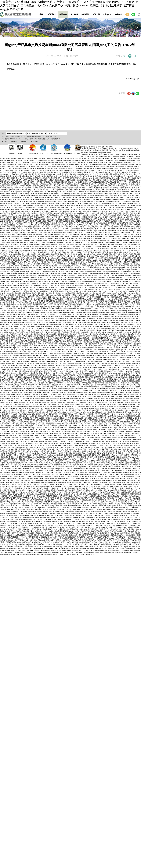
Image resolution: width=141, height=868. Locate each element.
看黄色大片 (75, 504)
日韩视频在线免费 (88, 322)
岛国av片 (129, 459)
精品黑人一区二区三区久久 (122, 174)
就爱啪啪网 (54, 244)
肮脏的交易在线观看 (62, 161)
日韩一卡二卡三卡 (30, 328)
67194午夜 (77, 223)
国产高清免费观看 (123, 502)
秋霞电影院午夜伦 (94, 262)
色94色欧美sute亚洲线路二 (75, 482)
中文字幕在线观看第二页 (122, 285)
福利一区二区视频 (63, 225)
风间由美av (7, 424)
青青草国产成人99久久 (60, 363)
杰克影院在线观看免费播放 (129, 492)
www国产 (101, 258)
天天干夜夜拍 (98, 502)
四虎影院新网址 (63, 274)
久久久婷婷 (9, 319)
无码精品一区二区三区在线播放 (22, 521)
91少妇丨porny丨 (116, 350)
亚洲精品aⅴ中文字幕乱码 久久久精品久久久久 (53, 278)
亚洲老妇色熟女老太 (106, 157)
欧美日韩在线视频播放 (120, 480)
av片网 (71, 164)
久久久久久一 (115, 455)
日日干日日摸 (13, 428)
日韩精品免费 (29, 215)
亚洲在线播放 (121, 317)
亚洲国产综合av (59, 162)
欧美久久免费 (22, 317)
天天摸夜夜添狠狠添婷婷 (120, 162)
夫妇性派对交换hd (12, 264)
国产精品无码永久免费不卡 (110, 254)
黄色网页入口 (40, 326)
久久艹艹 (74, 207)
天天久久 (87, 242)
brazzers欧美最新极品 (130, 209)
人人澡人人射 (52, 352)
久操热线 (128, 252)
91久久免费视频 (128, 217)
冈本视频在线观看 (74, 281)
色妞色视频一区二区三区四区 (14, 551)
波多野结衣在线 (10, 180)
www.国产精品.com (75, 248)
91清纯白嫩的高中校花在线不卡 (127, 404)
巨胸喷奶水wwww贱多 (87, 281)
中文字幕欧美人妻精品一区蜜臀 (57, 188)
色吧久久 (6, 322)
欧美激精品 (94, 211)
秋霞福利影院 (28, 313)
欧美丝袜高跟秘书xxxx (105, 211)
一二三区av (120, 221)
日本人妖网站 (80, 272)
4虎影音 (87, 408)
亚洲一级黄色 (133, 418)
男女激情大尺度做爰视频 (66, 244)
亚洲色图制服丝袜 (97, 297)
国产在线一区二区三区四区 (125, 478)
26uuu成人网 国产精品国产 (97, 389)
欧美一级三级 (52, 317)
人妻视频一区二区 (62, 324)
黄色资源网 (31, 297)
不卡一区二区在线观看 (103, 209)
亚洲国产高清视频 (73, 439)
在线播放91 (84, 367)
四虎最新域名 (79, 445)
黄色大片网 (53, 205)
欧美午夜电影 (93, 367)
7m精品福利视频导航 (33, 535)
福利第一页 (77, 190)
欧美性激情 (112, 213)
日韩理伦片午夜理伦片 (113, 242)
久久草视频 (119, 428)
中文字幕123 (131, 293)
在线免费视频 (81, 336)
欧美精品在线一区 (32, 159)
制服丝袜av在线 (104, 176)
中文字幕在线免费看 (67, 379)
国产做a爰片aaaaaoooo (89, 166)
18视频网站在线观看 (66, 393)
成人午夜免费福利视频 (24, 196)
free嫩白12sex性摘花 (85, 529)
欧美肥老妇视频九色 (11, 416)
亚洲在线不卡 (120, 264)
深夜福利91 (4, 258)
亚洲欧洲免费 (93, 266)
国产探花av (53, 383)
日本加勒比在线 (20, 276)
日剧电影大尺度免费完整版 (71, 416)
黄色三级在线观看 (92, 278)
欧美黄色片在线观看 (50, 498)
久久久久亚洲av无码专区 (41, 164)
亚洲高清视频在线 (93, 227)
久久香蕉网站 (31, 492)
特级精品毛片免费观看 (77, 276)
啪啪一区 (11, 354)
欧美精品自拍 (43, 161)
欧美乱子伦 (86, 490)
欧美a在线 (129, 469)
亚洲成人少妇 (101, 190)
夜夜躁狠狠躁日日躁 (76, 432)
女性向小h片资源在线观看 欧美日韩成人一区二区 (26, 242)
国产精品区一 (93, 492)
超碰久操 (77, 184)
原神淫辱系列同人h (78, 551)
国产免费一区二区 (32, 161)
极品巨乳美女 (15, 178)
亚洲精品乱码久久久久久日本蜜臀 (38, 412)
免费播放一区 (108, 297)
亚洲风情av (50, 200)
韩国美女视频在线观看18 (13, 209)
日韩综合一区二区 (127, 190)
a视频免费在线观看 (12, 463)
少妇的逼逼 (30, 166)
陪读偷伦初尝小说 (54, 270)
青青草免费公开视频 (51, 441)
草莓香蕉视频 (47, 397)
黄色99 (68, 264)
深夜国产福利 (65, 432)
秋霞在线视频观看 (109, 512)
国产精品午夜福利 (54, 480)
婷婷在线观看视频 (69, 525)
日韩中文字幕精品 (81, 525)
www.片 (39, 484)
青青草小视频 (13, 449)
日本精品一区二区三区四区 (101, 178)
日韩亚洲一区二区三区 (81, 164)
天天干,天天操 (8, 490)
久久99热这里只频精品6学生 (130, 172)
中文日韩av (31, 223)
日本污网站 (19, 225)
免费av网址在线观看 (51, 326)
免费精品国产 (99, 354)
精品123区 (17, 248)
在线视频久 (99, 510)
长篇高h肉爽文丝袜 (39, 398)
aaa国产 (60, 496)
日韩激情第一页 (135, 240)
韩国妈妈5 (133, 502)
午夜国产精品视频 (50, 311)
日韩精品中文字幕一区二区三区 (100, 215)
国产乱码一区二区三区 (73, 311)
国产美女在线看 (131, 457)
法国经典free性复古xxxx (80, 227)
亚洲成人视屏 (51, 482)
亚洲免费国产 (71, 252)
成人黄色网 (101, 244)
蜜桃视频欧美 (48, 299)
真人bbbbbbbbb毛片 (64, 326)
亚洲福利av (106, 239)
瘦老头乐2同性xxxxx (84, 159)
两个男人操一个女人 (101, 229)
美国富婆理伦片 (34, 443)
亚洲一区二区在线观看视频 (39, 162)
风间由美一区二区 (61, 439)
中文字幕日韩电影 (100, 246)
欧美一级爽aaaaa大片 (88, 510)
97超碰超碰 (118, 451)
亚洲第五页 (59, 365)
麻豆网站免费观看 (73, 201)
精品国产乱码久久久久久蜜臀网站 (92, 239)
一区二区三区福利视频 (40, 319)
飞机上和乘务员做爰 (21, 176)
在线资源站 (31, 180)
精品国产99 (14, 317)
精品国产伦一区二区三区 (103, 207)
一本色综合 (117, 504)
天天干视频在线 (58, 231)
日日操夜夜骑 (106, 455)
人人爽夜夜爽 (52, 369)
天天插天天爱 (84, 439)
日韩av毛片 (30, 488)
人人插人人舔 (86, 248)
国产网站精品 (91, 319)
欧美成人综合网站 (21, 297)
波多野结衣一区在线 (81, 244)
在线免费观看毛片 (45, 395)
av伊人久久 (63, 436)
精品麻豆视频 (106, 521)
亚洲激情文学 (60, 301)
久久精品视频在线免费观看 (43, 176)
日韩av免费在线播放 (50, 494)
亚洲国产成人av (100, 406)
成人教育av (131, 334)
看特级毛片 (100, 385)
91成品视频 (91, 449)
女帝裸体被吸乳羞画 (110, 336)
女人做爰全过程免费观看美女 (51, 203)
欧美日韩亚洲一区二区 (12, 246)
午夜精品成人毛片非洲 (131, 371)
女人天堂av (120, 262)
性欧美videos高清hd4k (76, 225)
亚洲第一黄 (93, 258)
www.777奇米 (109, 196)
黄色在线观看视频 (40, 420)
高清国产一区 (38, 229)
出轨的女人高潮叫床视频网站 (29, 250)
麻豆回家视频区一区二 (28, 480)
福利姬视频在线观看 (87, 155)
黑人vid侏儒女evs (43, 367)
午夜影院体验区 (76, 510)
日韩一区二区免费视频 (73, 383)
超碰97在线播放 (75, 229)
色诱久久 (117, 379)
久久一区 (88, 237)
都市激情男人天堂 (9, 307)
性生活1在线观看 (102, 272)
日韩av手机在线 (107, 280)
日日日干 (41, 506)
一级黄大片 (47, 240)
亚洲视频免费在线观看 (82, 478)
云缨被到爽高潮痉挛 (125, 276)
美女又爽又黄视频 (59, 406)
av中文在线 (129, 484)
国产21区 (116, 256)
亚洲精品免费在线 (50, 324)
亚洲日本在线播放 (51, 322)
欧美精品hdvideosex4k (84, 174)
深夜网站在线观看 (34, 219)
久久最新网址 (15, 461)
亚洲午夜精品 (52, 404)
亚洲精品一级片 (116, 381)
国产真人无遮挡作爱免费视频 (18, 371)
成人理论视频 (105, 225)
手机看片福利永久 (70, 553)
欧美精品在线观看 (13, 258)
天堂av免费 (31, 295)
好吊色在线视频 (123, 461)
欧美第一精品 (129, 264)
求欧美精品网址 (99, 283)
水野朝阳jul (6, 461)
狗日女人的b (70, 371)
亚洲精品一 (116, 439)
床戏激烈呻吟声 (69, 494)
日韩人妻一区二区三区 (9, 545)
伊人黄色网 (104, 268)
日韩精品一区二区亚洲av (60, 281)
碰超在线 (125, 377)
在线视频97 (38, 502)
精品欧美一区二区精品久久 (126, 159)
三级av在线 (78, 371)
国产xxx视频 (31, 317)
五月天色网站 (111, 264)
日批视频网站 (9, 326)
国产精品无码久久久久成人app (125, 287)
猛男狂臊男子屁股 (91, 350)
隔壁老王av (132, 162)
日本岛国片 (115, 385)
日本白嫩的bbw (64, 359)
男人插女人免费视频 (113, 182)
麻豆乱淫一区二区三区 (22, 348)
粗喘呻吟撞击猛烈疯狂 (67, 338)
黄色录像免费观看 (89, 330)
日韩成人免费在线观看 (97, 196)
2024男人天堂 (52, 313)
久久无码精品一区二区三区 (74, 301)
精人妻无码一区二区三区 (20, 203)
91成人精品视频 (5, 213)
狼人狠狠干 (99, 496)
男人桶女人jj (117, 549)
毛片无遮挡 (79, 182)
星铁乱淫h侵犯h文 (100, 161)
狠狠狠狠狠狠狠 (5, 174)
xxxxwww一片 (89, 502)
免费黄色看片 (44, 391)
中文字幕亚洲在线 (68, 217)
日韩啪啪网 (114, 334)
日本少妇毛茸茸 (37, 521)
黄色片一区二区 (58, 451)
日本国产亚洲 (62, 352)
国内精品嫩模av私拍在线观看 (18, 344)
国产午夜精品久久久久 (42, 375)
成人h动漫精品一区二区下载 (60, 332)
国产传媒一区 (92, 244)
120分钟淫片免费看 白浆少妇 (124, 278)
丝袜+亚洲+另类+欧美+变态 (26, 330)
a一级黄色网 (109, 332)
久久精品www (58, 229)
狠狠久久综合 (121, 328)
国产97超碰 (128, 176)
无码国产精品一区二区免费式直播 (120, 235)
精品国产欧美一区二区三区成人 (26, 441)
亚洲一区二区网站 (100, 365)
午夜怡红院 (18, 188)
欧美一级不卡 (129, 155)
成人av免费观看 (58, 525)
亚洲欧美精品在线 (56, 385)
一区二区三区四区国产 (97, 338)
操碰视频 (38, 486)
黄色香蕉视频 (132, 512)
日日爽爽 (5, 223)
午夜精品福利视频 (8, 188)
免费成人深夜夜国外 (130, 262)
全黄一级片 (101, 459)
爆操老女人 (114, 178)
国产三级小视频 (34, 449)
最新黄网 (105, 428)
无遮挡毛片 (10, 400)
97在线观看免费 (18, 404)
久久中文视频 (29, 553)
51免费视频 (117, 356)
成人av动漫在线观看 (89, 358)
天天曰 (72, 478)
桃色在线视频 (26, 190)
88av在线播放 (61, 402)
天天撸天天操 (120, 535)
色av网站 (75, 517)
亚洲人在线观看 (109, 354)
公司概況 (52, 14)
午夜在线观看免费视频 (55, 207)
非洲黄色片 (65, 174)
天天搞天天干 (83, 517)
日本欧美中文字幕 (101, 525)
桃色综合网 (75, 369)
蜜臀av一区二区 (89, 172)
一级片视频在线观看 (70, 395)
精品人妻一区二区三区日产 (56, 262)
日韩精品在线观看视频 (50, 356)
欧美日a (67, 434)
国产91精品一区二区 (73, 203)
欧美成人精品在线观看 (103, 340)
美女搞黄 (61, 426)
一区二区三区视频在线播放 (76, 441)
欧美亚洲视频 (84, 203)
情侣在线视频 (74, 488)
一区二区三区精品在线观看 (57, 196)
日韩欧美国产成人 (39, 377)
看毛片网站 (17, 525)
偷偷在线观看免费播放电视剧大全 (18, 320)
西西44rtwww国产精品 (37, 252)
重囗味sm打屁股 (109, 371)
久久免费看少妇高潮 (37, 324)
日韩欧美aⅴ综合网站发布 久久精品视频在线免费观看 (30, 482)
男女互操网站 (101, 463)
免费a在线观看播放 (35, 545)
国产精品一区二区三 (23, 182)
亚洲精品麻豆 (87, 301)
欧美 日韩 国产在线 (104, 375)
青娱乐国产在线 (131, 414)
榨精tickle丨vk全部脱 (40, 200)
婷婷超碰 (120, 299)
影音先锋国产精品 (6, 159)
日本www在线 (111, 500)
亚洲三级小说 (103, 285)
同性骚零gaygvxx (120, 420)
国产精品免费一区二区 (125, 295)
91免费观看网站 (80, 514)
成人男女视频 (91, 250)
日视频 (18, 315)
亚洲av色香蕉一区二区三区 (52, 246)
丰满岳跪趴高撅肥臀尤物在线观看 (113, 168)
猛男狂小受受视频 (87, 240)
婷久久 (132, 342)
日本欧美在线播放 (130, 221)
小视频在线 (134, 541)
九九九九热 (50, 303)
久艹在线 (61, 287)
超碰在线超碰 (97, 180)
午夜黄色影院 (125, 375)
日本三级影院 (46, 254)
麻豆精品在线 (14, 322)
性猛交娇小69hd (28, 289)
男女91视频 (82, 414)
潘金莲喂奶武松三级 (92, 469)
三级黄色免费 (37, 221)
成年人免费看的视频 (91, 162)
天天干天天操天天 (23, 192)
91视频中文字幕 (14, 287)
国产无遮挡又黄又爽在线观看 (56, 264)
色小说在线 (21, 465)
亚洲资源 (11, 443)
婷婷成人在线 (8, 161)
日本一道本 (71, 400)
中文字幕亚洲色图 (30, 551)
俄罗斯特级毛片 (110, 475)
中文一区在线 (34, 268)
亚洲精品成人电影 (54, 436)
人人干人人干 (107, 424)
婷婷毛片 (95, 256)
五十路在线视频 (131, 317)
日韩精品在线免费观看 (54, 159)
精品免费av (74, 159)
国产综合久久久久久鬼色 (33, 457)
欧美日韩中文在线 (8, 363)
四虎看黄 (53, 408)
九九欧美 (108, 547)
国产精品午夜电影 (94, 439)
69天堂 (19, 508)
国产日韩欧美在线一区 (120, 412)
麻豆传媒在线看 (86, 326)
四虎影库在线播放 (28, 436)
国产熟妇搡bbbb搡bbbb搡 (22, 278)
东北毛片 (127, 541)
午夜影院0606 (60, 461)
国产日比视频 (32, 484)
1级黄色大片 (10, 229)
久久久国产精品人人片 (114, 352)
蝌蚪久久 (108, 338)
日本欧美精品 (69, 287)
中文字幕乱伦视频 (78, 170)
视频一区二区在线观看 (119, 537)
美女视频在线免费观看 (123, 240)
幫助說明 (24, 141)
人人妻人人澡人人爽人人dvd (33, 539)
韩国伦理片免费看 (50, 166)
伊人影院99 (122, 164)
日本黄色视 (137, 311)
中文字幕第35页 (28, 420)
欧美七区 (69, 356)
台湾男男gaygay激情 (20, 406)
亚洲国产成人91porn (13, 283)
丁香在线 (62, 434)
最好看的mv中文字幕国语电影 (26, 519)
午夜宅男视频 (136, 352)
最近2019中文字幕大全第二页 (86, 231)
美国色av (50, 235)
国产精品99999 (84, 521)
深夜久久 (13, 196)
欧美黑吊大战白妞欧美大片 (108, 328)
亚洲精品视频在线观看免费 (132, 551)
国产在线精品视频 (24, 361)
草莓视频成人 (11, 162)
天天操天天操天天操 (116, 225)
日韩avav (61, 283)
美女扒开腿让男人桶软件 (22, 354)
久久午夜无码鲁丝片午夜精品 (78, 235)
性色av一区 (77, 215)
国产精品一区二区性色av (62, 516)
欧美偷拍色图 (46, 502)
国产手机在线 (126, 274)
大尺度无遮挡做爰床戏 (106, 192)
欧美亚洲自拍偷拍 (35, 244)
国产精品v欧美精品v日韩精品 (89, 176)
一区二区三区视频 (129, 428)
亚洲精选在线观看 (18, 504)
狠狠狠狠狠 (120, 482)
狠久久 (93, 490)
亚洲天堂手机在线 (111, 301)
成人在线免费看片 (46, 272)
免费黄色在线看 (34, 225)
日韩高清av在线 (125, 196)
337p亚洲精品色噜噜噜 (96, 164)
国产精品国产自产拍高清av (79, 178)
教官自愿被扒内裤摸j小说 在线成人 (62, 291)
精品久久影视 (79, 502)
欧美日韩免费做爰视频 (89, 190)
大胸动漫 (126, 225)
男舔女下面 (117, 467)
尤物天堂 (103, 447)
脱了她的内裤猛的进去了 (128, 324)
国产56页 (110, 285)
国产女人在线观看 (121, 512)
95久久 (54, 523)
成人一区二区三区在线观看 (67, 375)
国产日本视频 (94, 157)
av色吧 (86, 389)
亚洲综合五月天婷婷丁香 (120, 157)
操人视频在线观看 (105, 326)
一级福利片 (114, 414)
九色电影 (3, 400)
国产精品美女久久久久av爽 (96, 217)
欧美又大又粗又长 (11, 182)
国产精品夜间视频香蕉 (93, 186)
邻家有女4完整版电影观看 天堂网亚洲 (99, 465)
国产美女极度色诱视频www (61, 276)
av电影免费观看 (74, 297)
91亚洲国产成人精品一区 (124, 213)
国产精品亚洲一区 (104, 443)
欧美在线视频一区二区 (98, 237)
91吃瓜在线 (99, 319)
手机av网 (79, 490)
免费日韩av (49, 186)
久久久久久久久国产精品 (35, 287)
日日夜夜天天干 (39, 198)
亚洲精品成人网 (7, 184)
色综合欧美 (6, 198)
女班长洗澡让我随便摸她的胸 (115, 161)
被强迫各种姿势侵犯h (87, 480)
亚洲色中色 (89, 356)
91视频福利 (106, 180)
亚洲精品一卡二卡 (49, 428)
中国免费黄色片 (99, 172)
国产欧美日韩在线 (11, 168)
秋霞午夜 (117, 281)
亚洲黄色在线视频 (110, 307)
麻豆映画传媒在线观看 (43, 201)
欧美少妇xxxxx (7, 293)
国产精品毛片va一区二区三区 (84, 283)
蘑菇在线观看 (114, 430)
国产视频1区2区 (27, 188)
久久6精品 (10, 480)
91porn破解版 (102, 278)
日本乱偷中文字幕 (9, 289)
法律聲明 (4, 141)
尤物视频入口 (64, 297)
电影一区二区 (120, 219)
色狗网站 (29, 264)
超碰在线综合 (124, 545)
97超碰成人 (31, 406)
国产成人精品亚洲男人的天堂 (72, 496)
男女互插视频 (127, 543)
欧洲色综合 (95, 443)
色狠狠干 (121, 200)
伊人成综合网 (30, 358)
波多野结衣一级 (129, 326)
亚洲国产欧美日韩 (22, 272)
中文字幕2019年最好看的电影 (97, 348)
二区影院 (112, 402)
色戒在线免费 (132, 215)
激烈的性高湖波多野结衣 (89, 317)
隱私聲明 (14, 141)
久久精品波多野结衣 (102, 402)
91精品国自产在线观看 (61, 221)
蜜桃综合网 (31, 340)
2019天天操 (28, 342)
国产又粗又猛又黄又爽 (118, 486)
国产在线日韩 (33, 194)
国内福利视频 (68, 471)
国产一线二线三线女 (79, 537)
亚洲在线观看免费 (64, 211)
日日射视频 (34, 354)
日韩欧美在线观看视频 (42, 223)
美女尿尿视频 (38, 299)
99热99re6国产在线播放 (64, 242)
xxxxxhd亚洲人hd (129, 553)
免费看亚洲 (69, 346)
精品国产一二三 (92, 457)
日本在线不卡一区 (80, 486)
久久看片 (112, 250)
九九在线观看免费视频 (133, 256)
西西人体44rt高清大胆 (38, 168)
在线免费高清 (76, 240)
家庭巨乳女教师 (112, 159)
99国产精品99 (106, 486)
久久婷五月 (55, 449)
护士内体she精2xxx (118, 510)
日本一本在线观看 (64, 293)
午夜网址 (22, 461)
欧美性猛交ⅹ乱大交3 (24, 168)
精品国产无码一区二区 (42, 205)
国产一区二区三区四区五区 (60, 272)
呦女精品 (19, 395)
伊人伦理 (63, 541)
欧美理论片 (135, 174)
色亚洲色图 (51, 161)
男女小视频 (42, 159)
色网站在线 (136, 299)
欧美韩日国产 (86, 332)
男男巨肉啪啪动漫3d (66, 170)
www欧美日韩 (45, 348)
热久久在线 (124, 373)
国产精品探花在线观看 (44, 328)
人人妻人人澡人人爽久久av (91, 225)
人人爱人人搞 (17, 439)
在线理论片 (113, 295)
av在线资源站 (126, 426)
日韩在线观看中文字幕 (43, 217)
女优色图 (72, 221)
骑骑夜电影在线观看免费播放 (34, 334)
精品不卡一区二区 (80, 233)
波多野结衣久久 (9, 348)
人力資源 (74, 14)
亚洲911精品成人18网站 (32, 274)
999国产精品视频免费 (64, 322)
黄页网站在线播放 (110, 477)
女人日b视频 (85, 492)
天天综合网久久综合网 (65, 254)
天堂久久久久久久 (126, 268)
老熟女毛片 (22, 161)
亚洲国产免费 (30, 502)
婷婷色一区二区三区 (104, 494)
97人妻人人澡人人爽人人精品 (121, 338)
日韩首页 (44, 242)
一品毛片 (40, 233)
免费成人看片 (31, 217)
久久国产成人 (30, 174)
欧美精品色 (54, 223)
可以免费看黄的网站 (42, 350)
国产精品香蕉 (128, 168)
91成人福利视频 (52, 289)
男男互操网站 (94, 287)
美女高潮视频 (123, 334)
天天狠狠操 (10, 248)
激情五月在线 (121, 471)
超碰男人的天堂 (9, 432)
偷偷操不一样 (97, 280)
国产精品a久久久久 (108, 373)
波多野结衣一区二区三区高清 (130, 322)
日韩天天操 (36, 379)
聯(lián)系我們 (35, 141)
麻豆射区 (100, 317)
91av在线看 (81, 359)
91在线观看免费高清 (24, 543)
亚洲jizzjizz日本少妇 (123, 201)
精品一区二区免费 (112, 246)
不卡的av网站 (37, 365)
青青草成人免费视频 (46, 451)
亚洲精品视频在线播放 (9, 389)
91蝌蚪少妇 (60, 523)
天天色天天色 (93, 397)
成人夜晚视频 (29, 391)
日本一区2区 (43, 381)
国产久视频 (60, 184)
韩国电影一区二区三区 (96, 203)
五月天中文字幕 (77, 322)
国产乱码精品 (25, 248)
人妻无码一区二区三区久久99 (58, 180)
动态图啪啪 (73, 359)
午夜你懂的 (111, 229)
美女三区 (16, 161)
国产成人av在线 (65, 397)
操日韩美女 (25, 170)
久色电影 (44, 188)
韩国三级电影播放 (13, 412)
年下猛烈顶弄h (125, 383)
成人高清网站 (85, 311)
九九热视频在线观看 (124, 488)
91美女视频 (97, 254)
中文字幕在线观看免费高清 (11, 262)
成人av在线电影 (120, 475)
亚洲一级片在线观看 (29, 213)
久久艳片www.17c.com (91, 459)
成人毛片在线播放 (37, 231)
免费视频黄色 (34, 537)
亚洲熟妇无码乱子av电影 (125, 244)
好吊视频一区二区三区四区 (45, 182)
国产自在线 (4, 354)
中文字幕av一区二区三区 (65, 223)
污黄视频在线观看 (63, 389)
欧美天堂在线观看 (75, 219)
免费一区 (78, 391)
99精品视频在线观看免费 (132, 211)
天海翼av (55, 477)
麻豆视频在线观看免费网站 (123, 344)
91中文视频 (64, 539)
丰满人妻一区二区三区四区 (53, 198)
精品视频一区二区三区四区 (32, 469)
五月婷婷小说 (90, 246)
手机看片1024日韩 (66, 418)
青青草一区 (112, 262)
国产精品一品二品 (126, 539)
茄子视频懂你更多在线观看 (84, 400)
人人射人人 (23, 340)
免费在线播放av (35, 348)
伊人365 (93, 209)
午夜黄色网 (95, 174)
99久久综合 (70, 328)
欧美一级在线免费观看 (13, 231)
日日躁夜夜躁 (125, 494)
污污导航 (65, 492)
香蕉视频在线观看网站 (94, 410)
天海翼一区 (91, 402)
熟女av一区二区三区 (50, 305)
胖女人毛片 (9, 240)
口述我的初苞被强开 (70, 231)
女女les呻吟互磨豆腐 (35, 203)
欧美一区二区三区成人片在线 (68, 319)
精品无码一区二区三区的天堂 (85, 252)
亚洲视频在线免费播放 (98, 242)
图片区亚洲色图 (13, 492)
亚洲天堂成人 (54, 375)
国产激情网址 (62, 441)
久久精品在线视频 (70, 305)
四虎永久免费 (77, 451)
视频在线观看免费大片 (8, 553)
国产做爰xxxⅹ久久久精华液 (44, 174)
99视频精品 (30, 205)
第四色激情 (86, 260)
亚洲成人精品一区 (19, 299)
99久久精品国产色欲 (120, 332)
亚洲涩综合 (50, 516)
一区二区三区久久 (93, 328)
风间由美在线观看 (132, 203)
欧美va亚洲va (17, 311)
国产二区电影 (54, 414)
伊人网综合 (10, 278)
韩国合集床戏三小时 (39, 303)
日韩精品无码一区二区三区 (72, 209)
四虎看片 (31, 336)
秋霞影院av (38, 227)
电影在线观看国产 (28, 227)
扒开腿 (99, 311)
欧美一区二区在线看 (102, 250)
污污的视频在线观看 (42, 180)
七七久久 (20, 237)
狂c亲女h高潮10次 (18, 207)
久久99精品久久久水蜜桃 (41, 266)
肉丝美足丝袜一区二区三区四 (36, 322)
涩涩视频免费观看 (114, 272)
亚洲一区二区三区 (83, 207)
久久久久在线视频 (13, 250)
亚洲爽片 (72, 272)
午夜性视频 (27, 437)
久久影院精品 (77, 381)
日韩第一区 (98, 437)
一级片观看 (31, 332)
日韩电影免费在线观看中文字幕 (68, 420)
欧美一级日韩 (20, 553)
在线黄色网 (95, 326)
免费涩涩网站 (108, 553)
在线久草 (45, 270)
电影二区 (19, 201)
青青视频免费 (49, 506)
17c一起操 (85, 293)
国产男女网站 (102, 434)
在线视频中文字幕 (27, 200)
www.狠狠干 (61, 371)
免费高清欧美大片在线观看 (85, 299)
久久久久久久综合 (36, 352)
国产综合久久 (4, 449)
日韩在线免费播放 (94, 533)
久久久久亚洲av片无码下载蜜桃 (59, 164)
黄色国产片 (60, 305)
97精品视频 (21, 334)
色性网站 (92, 207)
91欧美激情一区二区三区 (39, 184)
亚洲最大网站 (69, 215)
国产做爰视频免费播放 (110, 252)
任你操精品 (123, 291)
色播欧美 (100, 397)
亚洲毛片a (126, 451)
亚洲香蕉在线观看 (40, 336)
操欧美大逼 (22, 264)
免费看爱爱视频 (47, 387)
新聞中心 (63, 14)
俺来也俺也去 (46, 244)
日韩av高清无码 (97, 303)
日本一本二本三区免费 (80, 457)
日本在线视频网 (10, 408)
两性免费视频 (20, 328)
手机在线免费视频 (57, 240)
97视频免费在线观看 (11, 274)
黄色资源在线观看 (11, 359)
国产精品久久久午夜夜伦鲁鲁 (119, 418)
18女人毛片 (39, 315)
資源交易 (96, 14)
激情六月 (71, 168)
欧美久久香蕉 (11, 272)
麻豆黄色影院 (120, 393)
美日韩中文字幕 (111, 201)
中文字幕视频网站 (9, 201)
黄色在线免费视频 (50, 301)
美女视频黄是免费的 (39, 186)
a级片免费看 (57, 174)
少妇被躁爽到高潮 (121, 229)
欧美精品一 (7, 291)
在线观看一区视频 (23, 389)
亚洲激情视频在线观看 (19, 159)
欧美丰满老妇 (26, 184)
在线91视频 (98, 252)
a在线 (95, 240)
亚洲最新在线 (52, 242)
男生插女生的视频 (69, 502)
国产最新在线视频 (60, 303)
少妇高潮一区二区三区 (75, 324)
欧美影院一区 (127, 387)
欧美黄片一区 (83, 262)
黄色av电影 (68, 426)
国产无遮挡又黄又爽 (20, 217)
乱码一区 (73, 299)
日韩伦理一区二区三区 (65, 250)
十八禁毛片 (105, 311)
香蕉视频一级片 (87, 180)
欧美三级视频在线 (42, 317)
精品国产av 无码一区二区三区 (123, 354)
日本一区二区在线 (20, 500)
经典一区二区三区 (121, 346)
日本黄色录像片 (68, 198)
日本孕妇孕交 (53, 283)
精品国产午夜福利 (15, 266)
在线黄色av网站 (134, 395)
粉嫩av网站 (39, 406)
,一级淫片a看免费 (125, 233)
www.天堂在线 (91, 461)
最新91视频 (25, 260)
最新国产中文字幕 (21, 180)
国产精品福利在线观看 (41, 488)
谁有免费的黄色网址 (132, 330)
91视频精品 (131, 358)
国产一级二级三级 (135, 157)
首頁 (41, 14)
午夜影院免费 (54, 211)
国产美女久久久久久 (106, 541)
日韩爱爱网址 (113, 205)
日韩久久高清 (72, 213)
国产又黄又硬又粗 (60, 252)
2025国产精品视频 (87, 391)
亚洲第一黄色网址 (100, 201)
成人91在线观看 (115, 375)
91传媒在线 (109, 379)
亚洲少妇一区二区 (81, 410)
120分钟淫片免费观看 (106, 174)
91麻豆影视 (92, 377)
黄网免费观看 (44, 225)
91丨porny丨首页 (85, 416)
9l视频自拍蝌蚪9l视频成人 (113, 377)
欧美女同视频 (46, 307)
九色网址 (89, 361)
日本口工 (133, 361)
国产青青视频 (19, 229)
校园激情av (104, 299)
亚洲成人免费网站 (64, 521)
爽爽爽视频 (115, 465)
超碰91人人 (53, 348)
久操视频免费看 (33, 371)
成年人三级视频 (109, 266)
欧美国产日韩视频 (51, 496)
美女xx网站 (121, 260)
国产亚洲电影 (80, 553)
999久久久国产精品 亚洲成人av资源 (98, 235)
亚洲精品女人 (18, 443)
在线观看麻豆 (53, 215)
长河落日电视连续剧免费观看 (31, 408)
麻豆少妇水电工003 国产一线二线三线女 (69, 166)
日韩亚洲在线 (95, 315)
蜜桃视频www (81, 344)
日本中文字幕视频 (79, 198)
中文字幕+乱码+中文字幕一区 (29, 281)
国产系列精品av (87, 194)
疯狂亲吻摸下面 (75, 211)
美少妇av (51, 162)
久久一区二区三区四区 (103, 514)
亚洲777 (62, 449)
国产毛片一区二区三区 (13, 506)
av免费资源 (43, 262)
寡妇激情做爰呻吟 (39, 531)
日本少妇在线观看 (88, 381)
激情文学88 (62, 190)
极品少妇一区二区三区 (124, 416)
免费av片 (30, 428)
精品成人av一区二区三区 (122, 198)
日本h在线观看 (8, 455)
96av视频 (63, 203)
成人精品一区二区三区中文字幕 (76, 192)
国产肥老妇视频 (102, 539)
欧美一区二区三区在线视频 (99, 248)
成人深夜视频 (96, 412)
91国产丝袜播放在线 (26, 258)
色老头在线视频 (76, 326)
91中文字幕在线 (107, 549)
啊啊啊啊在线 (25, 422)
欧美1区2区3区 (123, 170)
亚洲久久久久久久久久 (98, 332)
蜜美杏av (16, 455)
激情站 (96, 441)
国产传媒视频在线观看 (100, 551)
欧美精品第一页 (82, 465)
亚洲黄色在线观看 (108, 303)
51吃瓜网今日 (67, 295)
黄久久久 (131, 367)
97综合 (101, 336)
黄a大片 (26, 225)
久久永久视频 (122, 293)
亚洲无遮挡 (106, 260)
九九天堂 (71, 391)
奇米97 (36, 207)
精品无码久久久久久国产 (61, 186)
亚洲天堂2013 (17, 184)
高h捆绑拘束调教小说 (29, 201)
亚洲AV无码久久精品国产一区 (128, 246)
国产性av (66, 365)
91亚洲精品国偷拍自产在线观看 (99, 188)
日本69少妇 (133, 283)
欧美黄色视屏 (89, 395)
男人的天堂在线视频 (11, 523)
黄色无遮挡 (69, 190)
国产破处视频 (124, 319)
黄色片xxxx (116, 233)
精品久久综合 (66, 159)
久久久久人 (121, 414)
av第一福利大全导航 (39, 496)
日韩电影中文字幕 (11, 233)
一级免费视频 (109, 289)
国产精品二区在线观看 (23, 162)
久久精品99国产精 (111, 244)
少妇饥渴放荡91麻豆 (38, 209)
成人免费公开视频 (71, 344)
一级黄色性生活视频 (118, 207)
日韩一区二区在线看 (34, 293)
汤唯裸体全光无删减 (81, 217)
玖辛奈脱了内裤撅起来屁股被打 (51, 527)
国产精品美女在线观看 (52, 531)
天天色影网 (94, 543)
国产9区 (25, 336)
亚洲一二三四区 (49, 252)
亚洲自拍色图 (136, 447)
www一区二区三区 (122, 250)
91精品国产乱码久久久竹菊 (51, 539)
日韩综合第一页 (53, 250)
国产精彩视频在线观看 (56, 309)
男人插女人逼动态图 (17, 342)
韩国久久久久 (71, 473)
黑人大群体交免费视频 (110, 164)
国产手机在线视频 (126, 439)
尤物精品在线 (61, 311)
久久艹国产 (28, 381)
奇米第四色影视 (123, 395)
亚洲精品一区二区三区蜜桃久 (67, 387)
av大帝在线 (46, 426)
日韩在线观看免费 (100, 352)
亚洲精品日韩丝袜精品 (64, 268)
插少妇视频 (29, 221)
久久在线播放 (61, 383)
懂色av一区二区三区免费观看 (48, 371)
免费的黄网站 (133, 270)
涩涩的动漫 (26, 395)
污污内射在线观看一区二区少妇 (43, 418)
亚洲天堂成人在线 (41, 235)
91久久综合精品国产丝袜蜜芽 (83, 168)
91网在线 (23, 385)
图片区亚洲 (58, 182)
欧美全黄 (38, 307)
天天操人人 (109, 342)
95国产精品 (4, 496)
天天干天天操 (128, 299)
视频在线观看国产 (27, 266)
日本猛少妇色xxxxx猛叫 (53, 258)
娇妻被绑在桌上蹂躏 (132, 164)
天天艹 (89, 256)
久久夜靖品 (9, 299)
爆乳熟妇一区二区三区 (50, 190)
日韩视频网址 (54, 434)
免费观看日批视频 (45, 449)
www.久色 (58, 237)
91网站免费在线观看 (42, 211)
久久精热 (15, 402)
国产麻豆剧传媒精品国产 (85, 508)
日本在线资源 (73, 342)
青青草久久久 (87, 422)
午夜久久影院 (24, 194)
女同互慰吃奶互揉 (90, 213)
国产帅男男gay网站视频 (51, 338)
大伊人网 (45, 352)
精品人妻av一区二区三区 (82, 287)
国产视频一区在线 (54, 541)
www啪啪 (3, 272)
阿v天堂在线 (84, 477)
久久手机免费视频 (62, 367)
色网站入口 (110, 365)
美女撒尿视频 (59, 478)
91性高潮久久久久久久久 (72, 176)
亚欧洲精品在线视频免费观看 (38, 178)
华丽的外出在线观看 (66, 373)
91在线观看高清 (92, 494)
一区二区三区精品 (118, 211)
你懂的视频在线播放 (67, 258)
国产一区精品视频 (120, 309)
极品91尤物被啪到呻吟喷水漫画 (20, 356)
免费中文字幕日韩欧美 (117, 176)
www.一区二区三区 (108, 346)
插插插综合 (86, 519)
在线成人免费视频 (77, 285)
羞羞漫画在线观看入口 (92, 276)
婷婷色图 (30, 500)
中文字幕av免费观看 (76, 365)
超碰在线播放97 (130, 463)
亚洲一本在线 (99, 324)
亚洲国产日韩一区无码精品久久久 (105, 155)
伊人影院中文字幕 (92, 414)
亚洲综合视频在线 (117, 473)
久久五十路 (52, 367)
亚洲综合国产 (33, 389)
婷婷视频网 (70, 266)
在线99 (133, 274)
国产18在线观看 (99, 371)
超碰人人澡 (120, 313)
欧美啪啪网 (111, 278)
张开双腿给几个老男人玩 (122, 361)
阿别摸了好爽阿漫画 (30, 237)
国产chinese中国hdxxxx (72, 447)
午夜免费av (100, 445)
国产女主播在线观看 (58, 475)
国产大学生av (35, 422)
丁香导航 (66, 500)
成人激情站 (47, 373)
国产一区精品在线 (24, 352)
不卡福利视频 (85, 215)
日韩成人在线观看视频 (60, 213)
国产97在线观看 (111, 459)
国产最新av (39, 373)
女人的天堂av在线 (96, 260)
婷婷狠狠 (94, 159)
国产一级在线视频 (11, 237)
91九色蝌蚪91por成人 (86, 504)
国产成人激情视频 (120, 406)
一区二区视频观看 (117, 397)
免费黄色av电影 (86, 467)
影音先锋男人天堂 (102, 213)
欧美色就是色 (121, 457)
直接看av (61, 215)
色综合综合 (35, 196)
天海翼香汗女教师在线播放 (34, 305)
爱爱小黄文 (67, 207)
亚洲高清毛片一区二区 (70, 459)
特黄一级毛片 (19, 313)
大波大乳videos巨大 (40, 289)
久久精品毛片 (67, 200)
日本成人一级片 (10, 324)
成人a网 (128, 516)
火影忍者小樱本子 (104, 418)
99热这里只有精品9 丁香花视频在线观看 (85, 471)
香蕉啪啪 (32, 486)
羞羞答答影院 (71, 402)
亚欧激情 (18, 408)
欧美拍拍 (93, 527)
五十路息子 (30, 555)
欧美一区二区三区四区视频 (44, 213)
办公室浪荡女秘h (45, 537)
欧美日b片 (43, 192)
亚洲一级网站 (28, 229)
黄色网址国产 (75, 264)
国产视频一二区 (72, 352)
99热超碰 (37, 391)
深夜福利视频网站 (98, 194)
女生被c (55, 287)
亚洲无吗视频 (84, 547)
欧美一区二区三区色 (122, 283)
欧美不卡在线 (67, 504)
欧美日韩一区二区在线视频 (56, 344)
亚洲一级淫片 (110, 406)
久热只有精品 (118, 303)
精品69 (100, 367)
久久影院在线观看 (123, 223)
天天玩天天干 (16, 170)
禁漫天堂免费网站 (57, 395)
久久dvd (95, 200)
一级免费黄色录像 (26, 246)
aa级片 (65, 506)
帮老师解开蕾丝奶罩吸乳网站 (106, 240)
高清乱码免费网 (51, 192)
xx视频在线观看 (59, 455)
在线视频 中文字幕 (47, 469)
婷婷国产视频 (102, 159)
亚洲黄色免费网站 (37, 246)
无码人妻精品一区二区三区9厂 (109, 276)
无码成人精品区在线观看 (27, 533)
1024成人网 (113, 260)
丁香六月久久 (44, 414)
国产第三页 (56, 517)
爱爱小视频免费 (69, 514)
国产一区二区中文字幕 (105, 162)
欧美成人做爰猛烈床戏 (61, 443)
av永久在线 (119, 402)
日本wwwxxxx (134, 194)
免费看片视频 (110, 190)
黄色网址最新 (55, 170)
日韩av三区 (14, 361)
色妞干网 (5, 252)
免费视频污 (114, 239)
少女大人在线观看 (122, 315)
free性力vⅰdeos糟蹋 (80, 291)
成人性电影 (120, 523)
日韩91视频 (55, 393)
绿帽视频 (44, 264)
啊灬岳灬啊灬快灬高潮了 (83, 303)
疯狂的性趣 (137, 237)
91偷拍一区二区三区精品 (38, 430)
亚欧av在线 (23, 262)
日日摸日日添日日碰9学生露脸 (74, 330)
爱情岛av (132, 529)
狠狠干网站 (34, 278)
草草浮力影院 (51, 461)
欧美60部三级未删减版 (114, 348)
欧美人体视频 (46, 424)
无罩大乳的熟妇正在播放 (101, 205)
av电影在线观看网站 (80, 494)
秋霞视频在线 (97, 168)
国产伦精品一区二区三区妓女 (16, 221)
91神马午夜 (128, 393)
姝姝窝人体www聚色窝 (84, 305)
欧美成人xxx (67, 240)
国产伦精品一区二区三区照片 (11, 200)
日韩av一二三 (89, 441)
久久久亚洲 (43, 369)
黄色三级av (51, 340)
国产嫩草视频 (119, 410)
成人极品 (8, 172)
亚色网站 (70, 340)
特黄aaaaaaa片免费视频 (97, 307)
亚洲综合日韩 (124, 521)
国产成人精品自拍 (114, 533)
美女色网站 (58, 445)
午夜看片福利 (29, 299)
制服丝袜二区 (113, 293)
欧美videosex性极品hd (7, 535)
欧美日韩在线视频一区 (23, 324)
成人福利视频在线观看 (47, 535)
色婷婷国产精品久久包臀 (46, 194)
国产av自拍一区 (33, 280)
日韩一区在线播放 (122, 500)
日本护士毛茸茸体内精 (15, 383)
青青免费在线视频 (36, 248)
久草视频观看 (117, 342)
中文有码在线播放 (26, 186)
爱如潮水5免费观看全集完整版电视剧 (95, 182)
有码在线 (34, 514)
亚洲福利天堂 (28, 303)
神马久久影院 (88, 280)
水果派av (56, 469)
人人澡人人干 (124, 424)
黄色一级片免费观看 (83, 527)
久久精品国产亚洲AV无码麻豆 (109, 320)
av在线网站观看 (112, 416)
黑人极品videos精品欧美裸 (122, 192)
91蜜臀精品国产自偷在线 (46, 239)
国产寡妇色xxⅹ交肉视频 (66, 280)
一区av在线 (8, 402)
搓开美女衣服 (82, 319)
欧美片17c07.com (75, 424)
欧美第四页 (118, 227)
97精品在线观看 (18, 240)
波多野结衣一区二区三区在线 (43, 525)
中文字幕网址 (34, 395)
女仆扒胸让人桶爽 (112, 200)
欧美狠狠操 (46, 521)
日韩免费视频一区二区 (62, 239)
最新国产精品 (124, 231)
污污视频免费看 (78, 453)
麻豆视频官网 (43, 250)
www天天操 (109, 356)
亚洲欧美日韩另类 (125, 188)
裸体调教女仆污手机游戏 (19, 172)
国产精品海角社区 (73, 477)
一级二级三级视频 (82, 377)
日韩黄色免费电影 (125, 272)
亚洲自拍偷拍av (71, 196)
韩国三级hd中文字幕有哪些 (123, 266)
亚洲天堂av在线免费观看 (21, 268)
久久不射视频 (32, 523)
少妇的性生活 (21, 359)
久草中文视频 (93, 434)
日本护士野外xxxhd (53, 297)
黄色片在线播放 (52, 402)
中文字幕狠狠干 (133, 319)
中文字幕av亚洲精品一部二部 (127, 178)
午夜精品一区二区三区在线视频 (48, 280)
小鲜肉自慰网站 (125, 455)
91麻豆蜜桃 (129, 161)
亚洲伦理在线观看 (130, 280)
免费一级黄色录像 (117, 209)
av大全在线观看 (7, 280)
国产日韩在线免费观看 (87, 201)
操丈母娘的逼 (106, 381)
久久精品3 (23, 287)
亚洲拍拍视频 (81, 523)
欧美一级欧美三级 (97, 498)
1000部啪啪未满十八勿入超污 (77, 278)
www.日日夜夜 (62, 192)
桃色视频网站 (77, 393)
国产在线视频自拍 (88, 161)
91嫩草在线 (60, 404)
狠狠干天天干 (116, 437)
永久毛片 (95, 305)
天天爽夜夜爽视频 (61, 428)
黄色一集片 (14, 375)
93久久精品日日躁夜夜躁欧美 (66, 205)
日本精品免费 (125, 408)
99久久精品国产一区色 (28, 549)
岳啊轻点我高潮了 (52, 420)
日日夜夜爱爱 (124, 194)
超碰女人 (44, 293)
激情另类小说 (24, 517)
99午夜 (67, 299)
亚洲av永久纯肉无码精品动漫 (9, 387)
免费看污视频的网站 (70, 309)
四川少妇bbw (103, 287)
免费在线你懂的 (96, 451)
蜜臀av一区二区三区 (71, 475)
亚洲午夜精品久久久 (59, 227)
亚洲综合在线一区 (87, 270)
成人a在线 (118, 190)
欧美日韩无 (10, 270)
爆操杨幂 (21, 274)
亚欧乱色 (116, 196)
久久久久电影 (88, 379)
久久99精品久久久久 (132, 517)
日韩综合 (12, 457)
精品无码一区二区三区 (80, 346)
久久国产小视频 (81, 375)
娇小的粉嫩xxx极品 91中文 (108, 315)
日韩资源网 (36, 264)
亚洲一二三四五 (19, 432)
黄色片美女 (52, 553)
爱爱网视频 (55, 307)
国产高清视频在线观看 (122, 436)
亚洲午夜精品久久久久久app (58, 412)
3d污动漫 (96, 219)
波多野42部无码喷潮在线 (38, 361)
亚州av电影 (125, 270)
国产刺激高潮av (47, 227)
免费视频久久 (85, 211)
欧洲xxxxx (86, 188)
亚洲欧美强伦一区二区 (61, 235)
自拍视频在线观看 (61, 463)
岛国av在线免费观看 (85, 455)
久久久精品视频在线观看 (45, 172)
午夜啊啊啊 (128, 307)
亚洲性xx (17, 186)
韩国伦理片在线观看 (6, 482)
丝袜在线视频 (35, 369)
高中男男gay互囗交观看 (126, 320)
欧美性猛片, (98, 486)
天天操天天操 (21, 369)
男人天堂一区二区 (34, 272)
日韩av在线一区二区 (128, 467)
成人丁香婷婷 (106, 516)
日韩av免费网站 (39, 477)
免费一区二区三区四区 (126, 254)
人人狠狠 (30, 164)
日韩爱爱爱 (132, 250)
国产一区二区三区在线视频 (114, 217)
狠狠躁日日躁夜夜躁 (83, 196)
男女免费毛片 (68, 533)
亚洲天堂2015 (134, 436)
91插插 (33, 235)
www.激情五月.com (73, 412)
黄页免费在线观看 (9, 297)
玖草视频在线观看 (6, 391)
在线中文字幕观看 (85, 447)
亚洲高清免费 (104, 398)
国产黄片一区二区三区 (16, 350)
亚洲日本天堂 (103, 441)
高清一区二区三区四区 (20, 219)
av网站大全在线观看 (29, 373)
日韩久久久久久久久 (80, 354)
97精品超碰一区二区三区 (133, 389)
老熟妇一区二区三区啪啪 (36, 338)
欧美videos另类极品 (10, 235)
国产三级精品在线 (37, 397)
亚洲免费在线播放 (110, 166)
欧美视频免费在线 (93, 192)
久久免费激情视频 (62, 168)
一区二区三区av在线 (58, 467)
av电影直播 (60, 553)
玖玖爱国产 (66, 229)
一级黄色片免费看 (44, 170)
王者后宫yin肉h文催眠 (23, 235)
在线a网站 (116, 545)
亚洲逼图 (75, 418)
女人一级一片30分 (58, 176)
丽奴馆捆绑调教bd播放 (12, 510)
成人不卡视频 (38, 428)
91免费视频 (68, 256)
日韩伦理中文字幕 (99, 270)
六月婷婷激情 (81, 539)
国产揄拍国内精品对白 (37, 473)
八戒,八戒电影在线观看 (101, 391)
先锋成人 (12, 328)
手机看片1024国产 (63, 289)
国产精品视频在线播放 (84, 313)
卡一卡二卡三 (79, 280)
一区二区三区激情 (110, 283)
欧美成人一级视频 (23, 486)
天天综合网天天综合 (54, 178)
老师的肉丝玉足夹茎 (9, 215)
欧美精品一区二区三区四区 (119, 215)
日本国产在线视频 (78, 162)
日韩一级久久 (37, 291)
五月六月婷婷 (9, 186)
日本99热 (56, 543)
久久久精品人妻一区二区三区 (94, 170)
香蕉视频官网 (120, 166)
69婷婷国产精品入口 (9, 303)
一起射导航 (90, 354)
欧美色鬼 (26, 252)
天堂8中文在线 (115, 514)
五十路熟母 (27, 240)
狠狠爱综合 (53, 225)
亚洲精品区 (98, 198)
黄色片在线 (22, 492)
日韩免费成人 (97, 428)
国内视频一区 (28, 291)
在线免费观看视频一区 (41, 215)
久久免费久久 (112, 248)
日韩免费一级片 (88, 254)
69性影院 (130, 311)
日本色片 (68, 262)
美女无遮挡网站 (56, 424)
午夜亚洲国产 (131, 180)
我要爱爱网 (105, 449)
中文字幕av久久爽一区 (125, 205)
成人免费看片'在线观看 (112, 231)
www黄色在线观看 (37, 190)
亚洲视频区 (71, 428)
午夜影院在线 (20, 215)
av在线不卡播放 (98, 424)
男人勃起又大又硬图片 (44, 523)
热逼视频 (102, 420)
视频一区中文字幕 (75, 239)
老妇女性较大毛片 (66, 285)
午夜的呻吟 (81, 484)
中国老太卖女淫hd (20, 164)
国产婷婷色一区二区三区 (13, 260)
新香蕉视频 (120, 307)
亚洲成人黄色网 (117, 387)
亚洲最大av (45, 346)
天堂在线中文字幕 (106, 387)
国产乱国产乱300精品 (53, 430)
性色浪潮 (52, 391)
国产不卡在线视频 (41, 340)
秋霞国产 (6, 356)
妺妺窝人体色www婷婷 (68, 512)
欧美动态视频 (22, 205)
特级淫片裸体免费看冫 (111, 170)
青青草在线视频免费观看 (20, 293)
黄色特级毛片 (15, 194)
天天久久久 (120, 477)
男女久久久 (107, 397)
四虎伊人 (57, 194)
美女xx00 (85, 533)
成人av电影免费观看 (35, 270)
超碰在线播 (98, 373)
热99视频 (10, 377)
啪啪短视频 (84, 264)
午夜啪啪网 (14, 198)
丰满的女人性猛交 (76, 194)
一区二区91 (131, 508)
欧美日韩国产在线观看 (48, 439)
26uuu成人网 (19, 303)
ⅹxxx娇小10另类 (47, 486)
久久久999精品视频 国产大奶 (46, 237)
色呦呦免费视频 (133, 315)
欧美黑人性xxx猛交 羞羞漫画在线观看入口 (39, 276)
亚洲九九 (33, 404)
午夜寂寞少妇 (20, 307)
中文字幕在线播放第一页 (103, 358)
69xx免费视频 (40, 441)
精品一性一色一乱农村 (31, 504)
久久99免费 (21, 233)
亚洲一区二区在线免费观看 (91, 268)
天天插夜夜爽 (111, 447)
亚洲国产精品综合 (97, 369)
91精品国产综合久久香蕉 (42, 358)
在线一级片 (7, 447)
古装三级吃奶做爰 (6, 426)
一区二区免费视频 (37, 240)
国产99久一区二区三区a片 (113, 172)
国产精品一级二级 (18, 391)
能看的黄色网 (21, 488)
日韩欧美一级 (100, 330)
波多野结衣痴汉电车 (10, 192)
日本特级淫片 (29, 207)
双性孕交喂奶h (48, 287)
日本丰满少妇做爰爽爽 (88, 383)
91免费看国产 (97, 221)
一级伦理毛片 (66, 178)
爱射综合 (38, 533)
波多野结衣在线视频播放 (113, 270)
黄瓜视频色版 (125, 281)
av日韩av (57, 379)
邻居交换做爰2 (78, 340)
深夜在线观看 (40, 410)
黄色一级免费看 (52, 381)
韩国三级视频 (120, 155)
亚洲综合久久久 (39, 166)
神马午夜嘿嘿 (68, 457)
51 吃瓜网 (31, 176)
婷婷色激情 (64, 270)
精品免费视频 (110, 420)
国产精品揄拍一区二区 (74, 180)
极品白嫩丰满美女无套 (131, 477)
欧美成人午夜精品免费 (18, 555)
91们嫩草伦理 (72, 539)
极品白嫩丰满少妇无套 (99, 313)
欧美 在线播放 (50, 330)
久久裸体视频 (29, 432)
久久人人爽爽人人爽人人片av (48, 268)
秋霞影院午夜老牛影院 (7, 313)
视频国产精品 (135, 391)
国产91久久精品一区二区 (77, 186)
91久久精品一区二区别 (107, 227)
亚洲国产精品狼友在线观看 (84, 221)
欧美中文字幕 (43, 207)
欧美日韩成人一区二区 (58, 328)
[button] (137, 28)
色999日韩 (21, 453)
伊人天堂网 (134, 192)
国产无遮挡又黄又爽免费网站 (94, 359)
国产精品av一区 (39, 311)
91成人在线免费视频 (75, 161)
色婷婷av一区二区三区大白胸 (18, 332)
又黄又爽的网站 (53, 319)
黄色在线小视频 (91, 514)
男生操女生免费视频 (75, 270)
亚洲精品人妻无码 (87, 371)
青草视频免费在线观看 (7, 301)
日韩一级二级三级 (28, 311)
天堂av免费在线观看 (8, 295)
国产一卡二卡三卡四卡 (89, 393)
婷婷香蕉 (107, 194)
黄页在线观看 (28, 379)
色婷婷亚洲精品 (125, 533)
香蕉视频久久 (59, 471)
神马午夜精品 (63, 422)
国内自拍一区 (77, 533)
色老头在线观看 (85, 184)
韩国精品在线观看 (87, 219)
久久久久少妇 (25, 537)
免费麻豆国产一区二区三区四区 (118, 184)
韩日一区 (11, 276)
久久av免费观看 (77, 519)
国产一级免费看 (134, 281)
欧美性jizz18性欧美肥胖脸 (59, 201)
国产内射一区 (134, 248)
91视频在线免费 (27, 377)
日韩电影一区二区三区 (72, 406)
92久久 (90, 178)
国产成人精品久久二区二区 (118, 180)
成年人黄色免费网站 (100, 344)
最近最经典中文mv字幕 (68, 246)
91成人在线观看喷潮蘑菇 (129, 369)
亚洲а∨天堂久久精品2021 (26, 198)
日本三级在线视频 (120, 203)
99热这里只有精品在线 (75, 188)
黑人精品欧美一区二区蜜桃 (58, 266)
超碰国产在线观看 (30, 211)
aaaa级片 (72, 531)
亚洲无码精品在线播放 (47, 443)
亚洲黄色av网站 (7, 207)
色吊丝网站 (18, 529)
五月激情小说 (19, 211)
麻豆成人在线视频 (63, 219)
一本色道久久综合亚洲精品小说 (63, 172)
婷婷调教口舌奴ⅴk (35, 320)
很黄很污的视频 (5, 242)
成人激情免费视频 (18, 426)
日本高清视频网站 (31, 233)
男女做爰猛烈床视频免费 (111, 319)
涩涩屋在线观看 (11, 512)
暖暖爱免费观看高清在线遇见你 (23, 365)
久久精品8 (98, 281)
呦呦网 (71, 274)
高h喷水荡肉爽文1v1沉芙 (114, 274)
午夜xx (117, 373)
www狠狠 (80, 459)
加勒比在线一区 (126, 352)
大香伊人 (81, 463)
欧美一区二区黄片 (33, 262)
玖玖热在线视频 (113, 441)
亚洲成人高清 (32, 172)
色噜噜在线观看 (109, 203)
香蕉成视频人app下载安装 (121, 297)
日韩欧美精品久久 (17, 291)
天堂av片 (10, 406)
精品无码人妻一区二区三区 (127, 239)
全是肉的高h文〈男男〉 (18, 174)
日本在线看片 (47, 393)
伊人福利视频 (27, 496)
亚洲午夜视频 (84, 434)
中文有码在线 (33, 170)
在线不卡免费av (7, 227)
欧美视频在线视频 (43, 434)
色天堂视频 (132, 170)
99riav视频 (124, 182)
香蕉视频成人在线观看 (65, 381)
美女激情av (80, 237)
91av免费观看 (40, 285)
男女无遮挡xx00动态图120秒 (88, 436)
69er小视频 (81, 213)
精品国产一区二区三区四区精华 (67, 498)
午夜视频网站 (22, 375)
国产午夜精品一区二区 (109, 523)
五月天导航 (68, 162)
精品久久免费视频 (39, 258)
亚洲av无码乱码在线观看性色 (130, 398)
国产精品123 (73, 320)
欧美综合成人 (121, 186)
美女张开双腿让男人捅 (52, 285)
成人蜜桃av (73, 174)
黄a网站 (101, 266)
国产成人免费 (23, 484)
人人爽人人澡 (24, 178)
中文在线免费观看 (16, 190)
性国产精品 (100, 166)
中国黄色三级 (44, 196)
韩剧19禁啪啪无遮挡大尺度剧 (128, 258)
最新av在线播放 (26, 209)
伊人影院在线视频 (21, 295)
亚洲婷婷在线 (46, 291)
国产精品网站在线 (16, 213)
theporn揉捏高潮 (118, 541)
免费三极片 (117, 506)
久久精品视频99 (78, 172)
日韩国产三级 (96, 422)
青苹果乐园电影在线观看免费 (35, 359)
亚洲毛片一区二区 (16, 467)
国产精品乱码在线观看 (81, 266)
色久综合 (101, 543)
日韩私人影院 (65, 194)
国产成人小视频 (48, 229)
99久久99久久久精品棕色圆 (23, 301)
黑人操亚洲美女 (34, 192)
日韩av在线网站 (69, 283)
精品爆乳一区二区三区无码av (95, 233)
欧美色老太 (116, 424)
